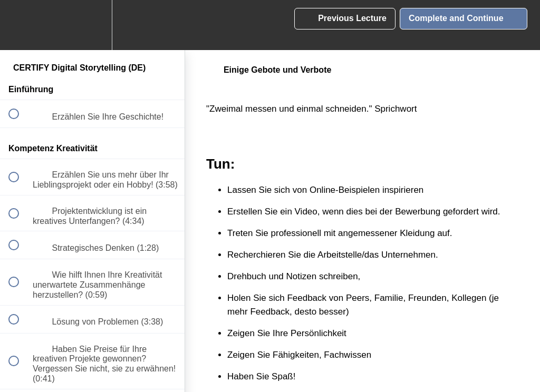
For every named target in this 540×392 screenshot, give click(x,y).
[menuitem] (92, 25)
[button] (20, 25)
